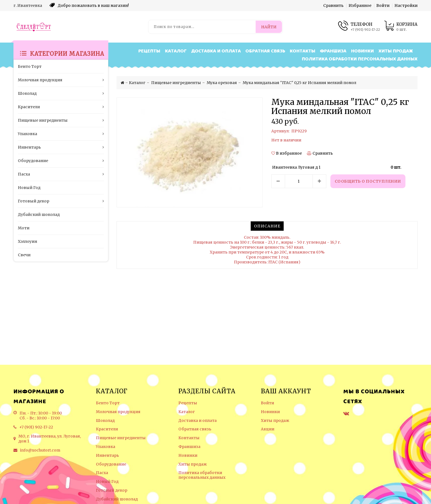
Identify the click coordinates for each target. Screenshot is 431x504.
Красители (107, 429)
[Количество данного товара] (299, 181)
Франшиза (333, 51)
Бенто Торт (108, 403)
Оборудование (111, 464)
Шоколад (105, 421)
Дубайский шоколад (117, 499)
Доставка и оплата (216, 51)
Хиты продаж (396, 51)
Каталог (176, 51)
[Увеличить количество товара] (319, 181)
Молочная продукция (118, 412)
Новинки (362, 51)
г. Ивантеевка (28, 5)
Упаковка (106, 447)
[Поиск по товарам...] (202, 27)
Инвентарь (107, 456)
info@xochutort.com (40, 450)
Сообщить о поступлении (368, 181)
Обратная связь (265, 51)
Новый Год (107, 482)
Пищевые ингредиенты (121, 438)
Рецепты (149, 51)
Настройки (406, 5)
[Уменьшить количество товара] (278, 181)
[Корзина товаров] (401, 27)
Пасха (102, 473)
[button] (287, 153)
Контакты (302, 51)
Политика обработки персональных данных (360, 59)
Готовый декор (112, 490)
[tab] (267, 226)
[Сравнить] (320, 153)
